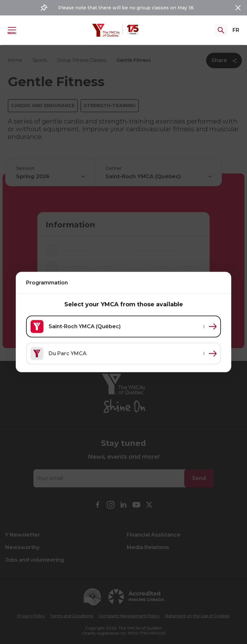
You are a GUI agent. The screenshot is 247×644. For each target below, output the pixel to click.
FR (236, 30)
